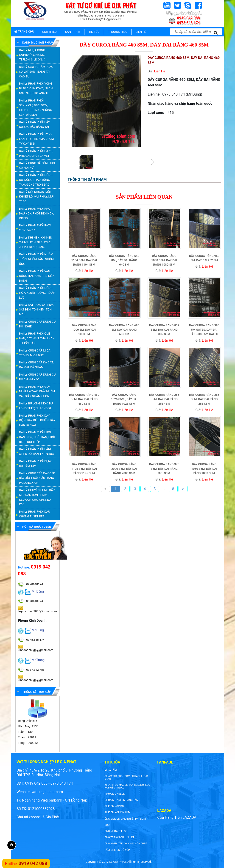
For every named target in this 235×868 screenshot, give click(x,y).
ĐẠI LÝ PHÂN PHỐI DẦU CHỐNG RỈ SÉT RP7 (35, 514)
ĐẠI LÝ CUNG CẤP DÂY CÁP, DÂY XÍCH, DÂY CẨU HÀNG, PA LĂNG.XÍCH (37, 478)
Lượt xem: (156, 113)
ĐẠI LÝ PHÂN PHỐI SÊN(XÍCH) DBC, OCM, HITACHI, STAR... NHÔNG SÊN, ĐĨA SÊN (36, 108)
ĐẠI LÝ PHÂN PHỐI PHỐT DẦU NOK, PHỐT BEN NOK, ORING (36, 213)
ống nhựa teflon (116, 831)
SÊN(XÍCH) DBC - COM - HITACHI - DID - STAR (127, 777)
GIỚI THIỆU (49, 32)
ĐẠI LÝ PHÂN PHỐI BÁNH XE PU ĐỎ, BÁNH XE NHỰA (36, 451)
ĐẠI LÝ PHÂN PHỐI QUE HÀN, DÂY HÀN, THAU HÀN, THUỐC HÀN (37, 338)
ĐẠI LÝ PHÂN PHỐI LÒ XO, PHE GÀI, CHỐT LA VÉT (36, 153)
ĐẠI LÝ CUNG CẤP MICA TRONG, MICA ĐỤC (35, 353)
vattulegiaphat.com (47, 792)
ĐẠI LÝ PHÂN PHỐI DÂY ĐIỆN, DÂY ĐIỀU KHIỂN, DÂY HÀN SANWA (37, 420)
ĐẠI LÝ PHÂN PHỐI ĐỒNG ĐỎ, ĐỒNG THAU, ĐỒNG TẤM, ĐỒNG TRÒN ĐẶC (36, 180)
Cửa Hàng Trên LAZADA (177, 817)
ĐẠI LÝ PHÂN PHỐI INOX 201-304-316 (35, 228)
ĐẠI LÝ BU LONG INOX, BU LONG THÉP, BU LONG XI (36, 406)
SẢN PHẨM (73, 32)
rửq (107, 825)
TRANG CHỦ (24, 32)
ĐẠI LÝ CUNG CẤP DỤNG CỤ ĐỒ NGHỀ (37, 324)
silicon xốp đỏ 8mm (117, 812)
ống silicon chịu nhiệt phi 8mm (125, 819)
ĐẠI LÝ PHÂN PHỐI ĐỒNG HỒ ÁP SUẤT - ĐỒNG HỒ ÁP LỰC (37, 293)
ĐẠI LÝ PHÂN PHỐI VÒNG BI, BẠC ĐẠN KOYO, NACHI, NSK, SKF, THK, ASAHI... (37, 88)
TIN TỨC (94, 32)
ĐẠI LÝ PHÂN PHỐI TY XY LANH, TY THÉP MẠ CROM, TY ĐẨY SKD (37, 139)
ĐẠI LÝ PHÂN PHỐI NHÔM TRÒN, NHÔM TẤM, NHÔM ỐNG (36, 259)
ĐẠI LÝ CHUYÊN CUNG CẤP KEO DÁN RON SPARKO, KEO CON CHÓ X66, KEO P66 (37, 497)
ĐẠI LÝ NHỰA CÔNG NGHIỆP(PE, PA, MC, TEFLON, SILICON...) (32, 55)
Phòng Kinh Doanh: (33, 621)
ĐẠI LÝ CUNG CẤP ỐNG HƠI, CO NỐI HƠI (37, 165)
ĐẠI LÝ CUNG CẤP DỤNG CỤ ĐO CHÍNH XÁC (37, 377)
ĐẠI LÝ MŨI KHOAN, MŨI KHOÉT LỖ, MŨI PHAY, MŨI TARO (36, 197)
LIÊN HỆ (141, 32)
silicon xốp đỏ (114, 806)
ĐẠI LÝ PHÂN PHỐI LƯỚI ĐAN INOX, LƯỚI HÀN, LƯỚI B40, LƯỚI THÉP (37, 437)
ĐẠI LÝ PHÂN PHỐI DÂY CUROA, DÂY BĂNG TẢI (34, 124)
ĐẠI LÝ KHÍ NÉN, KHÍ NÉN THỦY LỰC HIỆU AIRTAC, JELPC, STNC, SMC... (36, 242)
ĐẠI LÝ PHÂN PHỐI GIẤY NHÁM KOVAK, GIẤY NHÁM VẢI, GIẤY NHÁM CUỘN (37, 391)
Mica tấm (111, 770)
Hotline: (24, 567)
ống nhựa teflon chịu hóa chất (126, 844)
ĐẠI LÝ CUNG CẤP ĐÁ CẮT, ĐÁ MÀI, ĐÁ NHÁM (36, 365)
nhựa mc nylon (115, 794)
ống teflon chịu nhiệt (119, 837)
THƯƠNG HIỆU (118, 32)
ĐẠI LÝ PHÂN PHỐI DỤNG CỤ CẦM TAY (36, 464)
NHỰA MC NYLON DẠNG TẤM (121, 800)
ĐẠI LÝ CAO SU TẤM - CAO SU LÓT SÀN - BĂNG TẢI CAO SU (36, 72)
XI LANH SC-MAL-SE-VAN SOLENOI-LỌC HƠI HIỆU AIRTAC (127, 786)
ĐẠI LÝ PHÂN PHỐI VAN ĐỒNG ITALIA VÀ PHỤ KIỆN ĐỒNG (37, 276)
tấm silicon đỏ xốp (117, 850)
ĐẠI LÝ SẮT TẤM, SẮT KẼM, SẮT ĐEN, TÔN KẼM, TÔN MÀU (36, 309)
